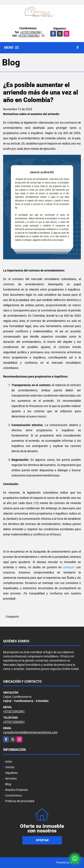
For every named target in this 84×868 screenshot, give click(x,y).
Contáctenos (14, 795)
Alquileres (11, 773)
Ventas (10, 767)
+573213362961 (31, 32)
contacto (69, 567)
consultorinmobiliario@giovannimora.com (30, 732)
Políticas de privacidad (20, 801)
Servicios (11, 778)
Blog (8, 784)
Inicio (9, 762)
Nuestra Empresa (16, 790)
